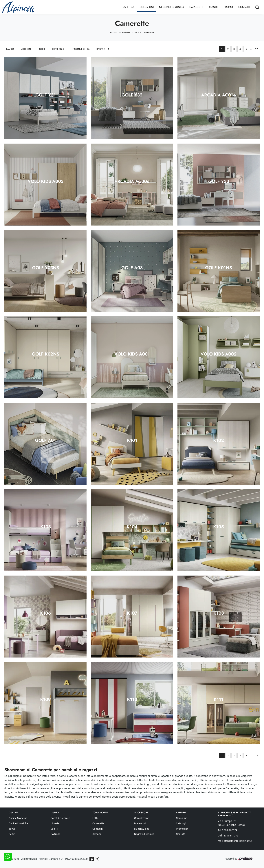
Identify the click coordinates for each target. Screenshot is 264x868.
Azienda (129, 7)
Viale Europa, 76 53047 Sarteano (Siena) (231, 823)
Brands (213, 7)
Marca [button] (10, 49)
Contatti (244, 7)
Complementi (142, 818)
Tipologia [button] (58, 49)
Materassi (140, 823)
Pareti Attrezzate (60, 818)
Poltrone (55, 834)
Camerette (149, 33)
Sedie (12, 834)
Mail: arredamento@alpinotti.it (235, 841)
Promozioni (183, 829)
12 (256, 49)
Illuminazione (142, 829)
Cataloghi (196, 7)
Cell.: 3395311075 (228, 836)
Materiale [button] (27, 49)
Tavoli (12, 829)
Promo (228, 7)
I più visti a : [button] (103, 49)
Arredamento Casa (129, 33)
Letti (95, 818)
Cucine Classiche (18, 823)
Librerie (55, 823)
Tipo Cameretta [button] (80, 49)
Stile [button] (42, 49)
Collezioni (147, 7)
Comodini (98, 829)
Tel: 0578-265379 (228, 830)
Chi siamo (182, 818)
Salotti (54, 829)
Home (113, 33)
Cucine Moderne (18, 818)
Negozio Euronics (172, 7)
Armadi (97, 834)
